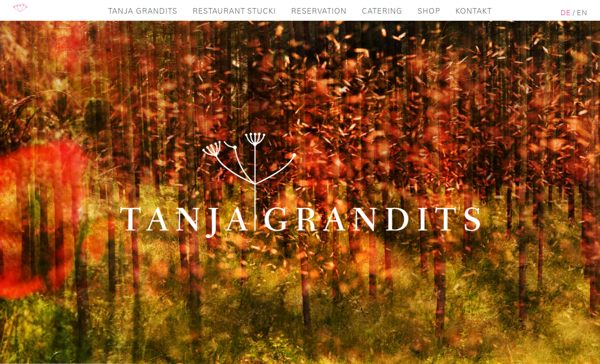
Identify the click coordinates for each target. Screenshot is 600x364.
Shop (429, 11)
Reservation (319, 11)
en (582, 13)
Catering (382, 11)
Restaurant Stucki (234, 11)
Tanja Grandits (143, 11)
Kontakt (474, 11)
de (566, 13)
